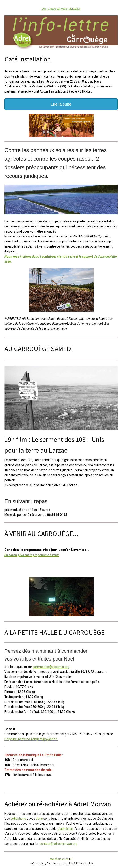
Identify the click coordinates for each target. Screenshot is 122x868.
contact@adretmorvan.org (58, 844)
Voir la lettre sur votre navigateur (61, 9)
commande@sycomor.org (51, 667)
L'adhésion (65, 829)
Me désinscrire (59, 859)
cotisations (18, 819)
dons (39, 819)
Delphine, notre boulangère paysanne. (31, 739)
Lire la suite (61, 104)
